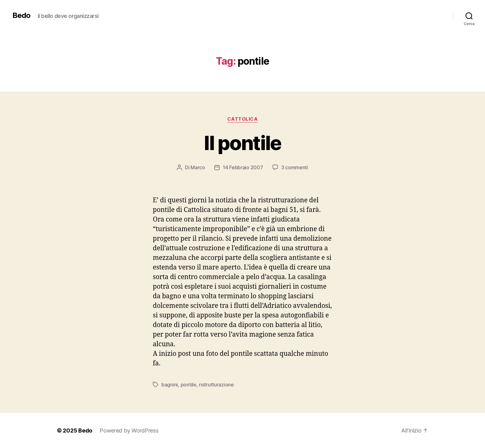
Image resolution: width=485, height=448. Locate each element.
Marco (198, 167)
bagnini (170, 385)
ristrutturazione (216, 385)
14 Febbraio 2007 (243, 167)
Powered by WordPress (129, 431)
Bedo (21, 15)
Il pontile (242, 143)
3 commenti (295, 167)
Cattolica (243, 119)
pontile (189, 385)
